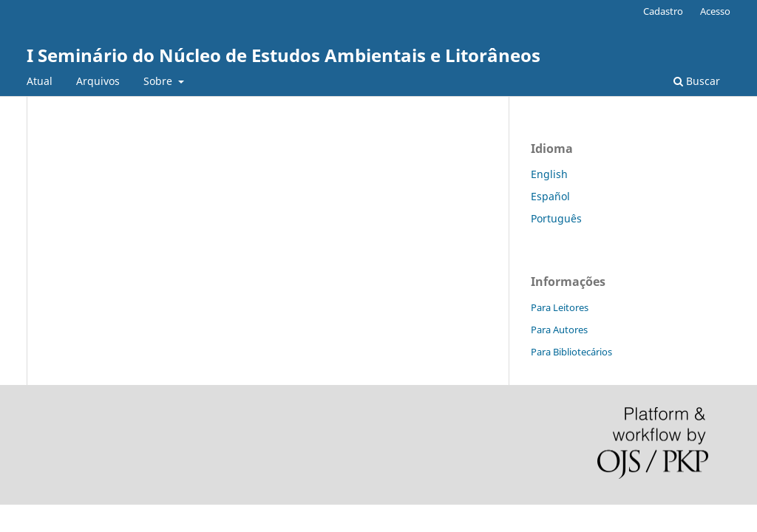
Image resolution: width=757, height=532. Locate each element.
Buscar (697, 81)
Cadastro (663, 11)
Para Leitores (560, 307)
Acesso (715, 11)
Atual (40, 81)
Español (550, 196)
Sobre (159, 81)
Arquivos (98, 81)
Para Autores (559, 330)
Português (556, 218)
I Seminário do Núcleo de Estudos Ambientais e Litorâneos (284, 55)
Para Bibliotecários (571, 352)
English (549, 174)
